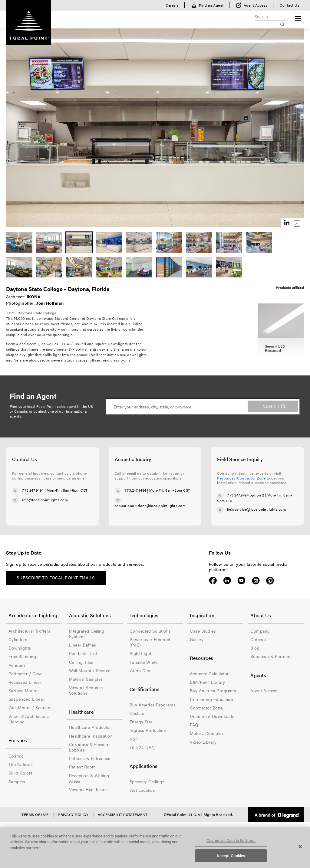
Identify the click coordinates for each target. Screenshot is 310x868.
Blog (255, 648)
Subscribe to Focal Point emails (56, 578)
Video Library (203, 742)
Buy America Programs (153, 705)
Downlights (20, 648)
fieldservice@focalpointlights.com (256, 509)
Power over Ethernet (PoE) (150, 642)
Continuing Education (211, 699)
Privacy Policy (73, 814)
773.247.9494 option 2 (246, 495)
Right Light (140, 653)
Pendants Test (83, 653)
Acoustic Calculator (209, 673)
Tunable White (144, 662)
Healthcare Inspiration (91, 736)
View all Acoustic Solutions (86, 690)
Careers (172, 5)
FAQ (194, 725)
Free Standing (22, 656)
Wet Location (143, 790)
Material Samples (86, 679)
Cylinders (18, 639)
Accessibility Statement (123, 814)
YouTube (241, 581)
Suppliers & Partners (271, 656)
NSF (134, 739)
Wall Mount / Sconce (29, 707)
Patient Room (82, 767)
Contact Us (290, 5)
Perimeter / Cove (26, 673)
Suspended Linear (26, 699)
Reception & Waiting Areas (89, 778)
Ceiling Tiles (81, 662)
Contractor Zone (206, 708)
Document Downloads (212, 716)
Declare (137, 713)
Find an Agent (211, 5)
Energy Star (141, 722)
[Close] (300, 847)
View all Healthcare (88, 789)
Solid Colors (21, 773)
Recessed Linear (25, 682)
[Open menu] (298, 18)
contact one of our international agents (49, 414)
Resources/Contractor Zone (241, 478)
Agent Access (256, 5)
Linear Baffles (83, 645)
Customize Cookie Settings (231, 840)
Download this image (297, 223)
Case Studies (203, 631)
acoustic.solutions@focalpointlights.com (150, 506)
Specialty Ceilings (147, 781)
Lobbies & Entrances (90, 758)
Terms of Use (35, 814)
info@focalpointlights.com (45, 500)
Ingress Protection (148, 730)
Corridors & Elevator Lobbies (90, 747)
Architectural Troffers (30, 631)
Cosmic (16, 756)
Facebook (213, 581)
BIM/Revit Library (207, 682)
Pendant (17, 665)
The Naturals (21, 764)
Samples (17, 781)
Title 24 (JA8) (143, 747)
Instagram (256, 581)
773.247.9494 (33, 490)
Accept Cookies (231, 855)
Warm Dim (140, 670)
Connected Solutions (150, 631)
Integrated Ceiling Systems (87, 634)
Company (260, 631)
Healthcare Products (89, 727)
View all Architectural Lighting (30, 719)
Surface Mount (23, 690)
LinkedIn (227, 581)
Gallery (197, 639)
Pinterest (270, 581)
